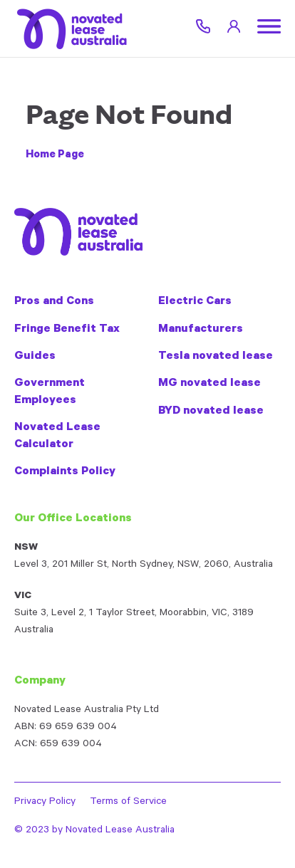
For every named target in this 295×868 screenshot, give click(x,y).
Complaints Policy (65, 472)
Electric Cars (195, 302)
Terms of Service (128, 802)
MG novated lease (209, 384)
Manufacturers (201, 330)
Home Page (55, 156)
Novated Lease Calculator (57, 436)
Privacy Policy (45, 802)
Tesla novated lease (216, 357)
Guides (35, 357)
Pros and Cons (54, 302)
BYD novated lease (211, 412)
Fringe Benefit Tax (67, 330)
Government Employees (50, 392)
